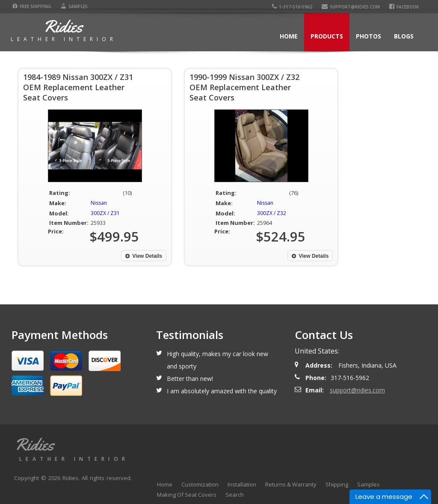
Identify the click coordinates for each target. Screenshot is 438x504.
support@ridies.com (352, 7)
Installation (242, 484)
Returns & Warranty (291, 484)
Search (235, 495)
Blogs (404, 36)
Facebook (405, 7)
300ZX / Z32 (272, 213)
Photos (368, 36)
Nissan (99, 203)
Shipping (337, 484)
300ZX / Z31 (105, 213)
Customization (200, 484)
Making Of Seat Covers (187, 495)
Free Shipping (31, 6)
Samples (73, 6)
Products (327, 36)
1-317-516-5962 (293, 7)
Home (289, 36)
